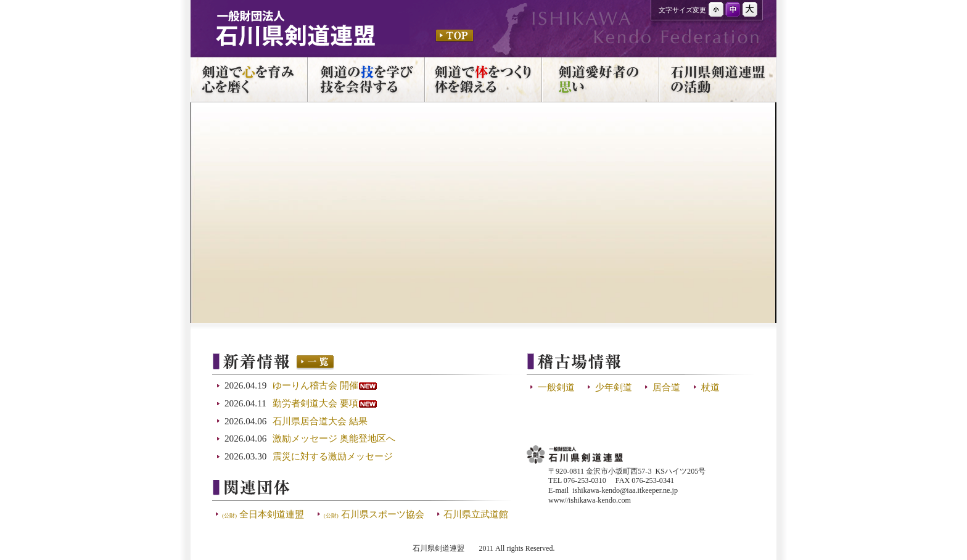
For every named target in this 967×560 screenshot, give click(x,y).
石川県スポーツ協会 (374, 514)
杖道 (710, 387)
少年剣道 (614, 387)
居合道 (666, 387)
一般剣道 (556, 387)
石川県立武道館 (476, 514)
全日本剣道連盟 (263, 514)
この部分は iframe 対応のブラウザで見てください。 (366, 427)
